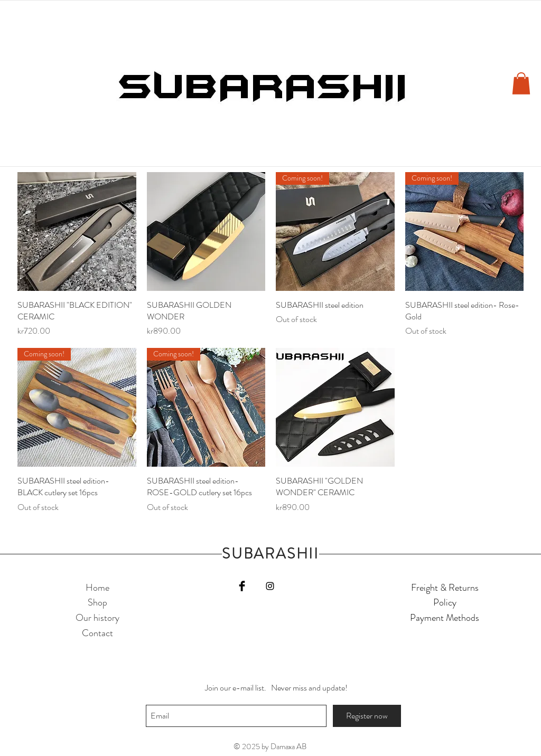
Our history (97, 618)
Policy (445, 602)
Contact (97, 633)
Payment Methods (445, 618)
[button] (521, 83)
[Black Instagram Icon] (270, 586)
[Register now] (367, 716)
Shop (97, 602)
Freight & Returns (445, 588)
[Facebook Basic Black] (242, 586)
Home (97, 588)
